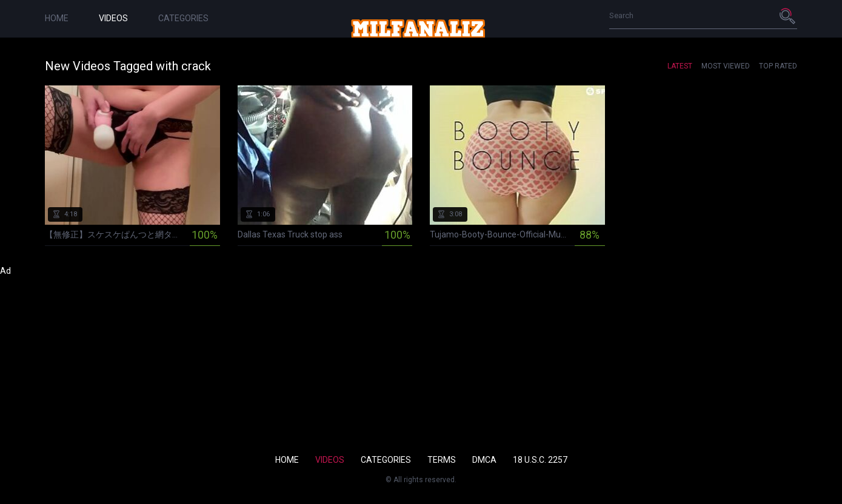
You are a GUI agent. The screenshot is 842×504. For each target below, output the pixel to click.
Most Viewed (726, 66)
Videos (113, 18)
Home (57, 18)
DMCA (484, 460)
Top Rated (778, 66)
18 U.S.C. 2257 (540, 460)
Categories (183, 18)
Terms (442, 460)
